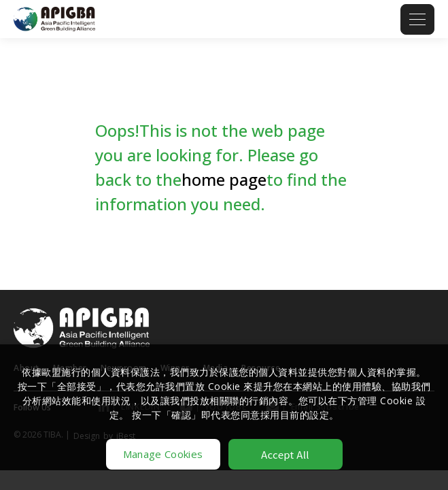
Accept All (285, 454)
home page (224, 179)
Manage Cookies (163, 454)
